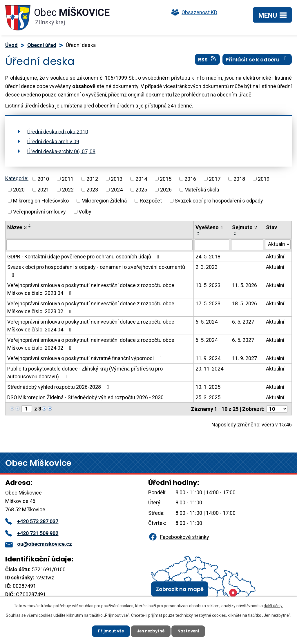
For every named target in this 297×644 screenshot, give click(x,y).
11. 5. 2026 (245, 285)
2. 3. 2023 (207, 267)
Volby (85, 212)
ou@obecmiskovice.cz (39, 544)
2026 (166, 190)
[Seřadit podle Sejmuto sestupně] (235, 235)
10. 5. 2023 (208, 285)
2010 (43, 179)
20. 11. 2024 (209, 369)
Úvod (11, 45)
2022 (68, 190)
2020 (19, 190)
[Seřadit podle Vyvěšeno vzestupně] (199, 232)
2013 (117, 179)
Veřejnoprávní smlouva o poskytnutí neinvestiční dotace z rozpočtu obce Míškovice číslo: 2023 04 (91, 289)
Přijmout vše (110, 631)
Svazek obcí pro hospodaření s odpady (219, 201)
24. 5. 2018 (208, 257)
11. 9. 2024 (208, 358)
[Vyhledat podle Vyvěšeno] (212, 245)
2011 (68, 179)
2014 (141, 179)
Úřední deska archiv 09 (53, 141)
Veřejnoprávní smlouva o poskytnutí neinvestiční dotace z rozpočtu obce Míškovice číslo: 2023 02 (91, 307)
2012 (92, 179)
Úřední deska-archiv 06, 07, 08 (61, 151)
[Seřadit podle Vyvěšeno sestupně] (199, 235)
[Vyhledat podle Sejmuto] (247, 245)
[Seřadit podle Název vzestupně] (30, 225)
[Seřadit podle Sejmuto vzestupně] (235, 232)
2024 (117, 190)
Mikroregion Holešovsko (41, 201)
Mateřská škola (202, 190)
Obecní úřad (42, 45)
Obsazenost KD (193, 12)
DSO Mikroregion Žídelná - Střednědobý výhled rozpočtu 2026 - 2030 (91, 397)
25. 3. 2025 (208, 397)
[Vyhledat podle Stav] (278, 244)
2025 (141, 190)
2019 (264, 179)
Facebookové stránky (179, 537)
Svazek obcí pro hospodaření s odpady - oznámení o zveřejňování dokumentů (96, 271)
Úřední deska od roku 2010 (58, 131)
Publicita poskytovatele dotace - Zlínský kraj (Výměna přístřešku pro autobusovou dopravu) (85, 373)
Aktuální (275, 257)
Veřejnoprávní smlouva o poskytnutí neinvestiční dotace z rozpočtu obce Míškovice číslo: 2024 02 (91, 344)
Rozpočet (151, 201)
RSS (208, 59)
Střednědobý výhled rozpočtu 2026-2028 (59, 387)
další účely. (273, 606)
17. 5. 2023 (208, 303)
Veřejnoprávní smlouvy (39, 212)
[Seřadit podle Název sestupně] (30, 227)
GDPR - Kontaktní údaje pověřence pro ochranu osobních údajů (84, 257)
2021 (43, 190)
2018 (239, 179)
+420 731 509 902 (32, 533)
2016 (190, 179)
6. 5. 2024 (207, 322)
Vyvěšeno (209, 227)
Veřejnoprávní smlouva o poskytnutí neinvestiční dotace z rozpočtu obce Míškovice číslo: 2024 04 (91, 326)
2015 (166, 179)
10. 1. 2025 (208, 387)
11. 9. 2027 (245, 358)
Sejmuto (245, 227)
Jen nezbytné (151, 631)
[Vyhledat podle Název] (99, 245)
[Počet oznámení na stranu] (277, 409)
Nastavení (189, 631)
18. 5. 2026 (245, 303)
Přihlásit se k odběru (257, 59)
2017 (215, 179)
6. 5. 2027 (243, 322)
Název (17, 227)
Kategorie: (17, 178)
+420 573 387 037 (32, 521)
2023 (92, 190)
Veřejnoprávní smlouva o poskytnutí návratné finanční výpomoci (86, 358)
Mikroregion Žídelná (104, 201)
